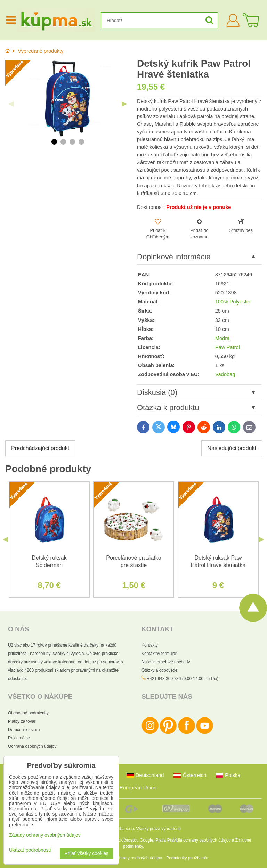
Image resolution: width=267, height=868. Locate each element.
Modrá (222, 338)
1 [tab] (54, 142)
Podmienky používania (187, 858)
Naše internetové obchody (166, 662)
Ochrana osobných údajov (32, 746)
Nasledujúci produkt (232, 448)
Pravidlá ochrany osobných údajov (199, 840)
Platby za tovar (22, 721)
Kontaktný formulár (159, 654)
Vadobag (225, 374)
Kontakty (150, 645)
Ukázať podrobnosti (30, 850)
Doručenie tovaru (24, 730)
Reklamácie (19, 738)
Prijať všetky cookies (87, 854)
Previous (11, 104)
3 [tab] (72, 142)
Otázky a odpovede (159, 670)
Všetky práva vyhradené (158, 829)
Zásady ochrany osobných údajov (131, 858)
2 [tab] (63, 142)
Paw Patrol (228, 347)
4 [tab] (81, 142)
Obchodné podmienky (28, 713)
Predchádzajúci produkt (40, 448)
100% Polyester (233, 302)
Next (124, 104)
